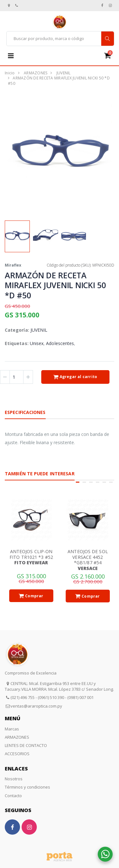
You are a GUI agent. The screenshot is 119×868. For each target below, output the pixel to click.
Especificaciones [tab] (25, 412)
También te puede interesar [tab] (40, 474)
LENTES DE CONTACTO (26, 745)
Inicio (10, 73)
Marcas (12, 729)
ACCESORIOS (17, 754)
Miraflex (13, 265)
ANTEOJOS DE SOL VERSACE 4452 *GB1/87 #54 (88, 557)
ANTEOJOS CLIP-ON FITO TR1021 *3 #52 (31, 554)
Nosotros (14, 779)
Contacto (13, 796)
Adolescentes (60, 343)
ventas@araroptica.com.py (36, 706)
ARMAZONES (36, 73)
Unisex (37, 343)
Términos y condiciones (27, 787)
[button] (110, 55)
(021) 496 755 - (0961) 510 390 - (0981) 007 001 (52, 697)
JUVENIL (64, 73)
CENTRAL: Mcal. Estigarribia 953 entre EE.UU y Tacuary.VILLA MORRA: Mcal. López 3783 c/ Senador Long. (59, 686)
